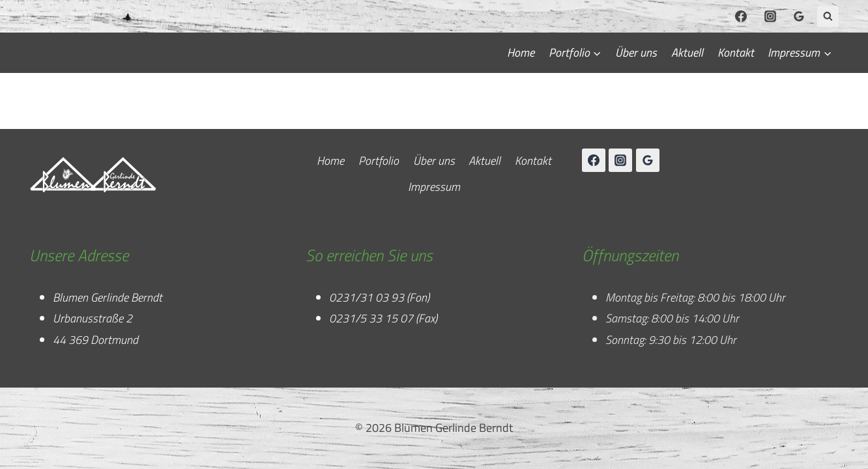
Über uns (636, 52)
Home (521, 52)
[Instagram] (770, 16)
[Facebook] (741, 16)
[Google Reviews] (799, 16)
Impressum (434, 187)
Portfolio (379, 161)
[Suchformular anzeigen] (828, 17)
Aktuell (687, 52)
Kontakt (736, 52)
